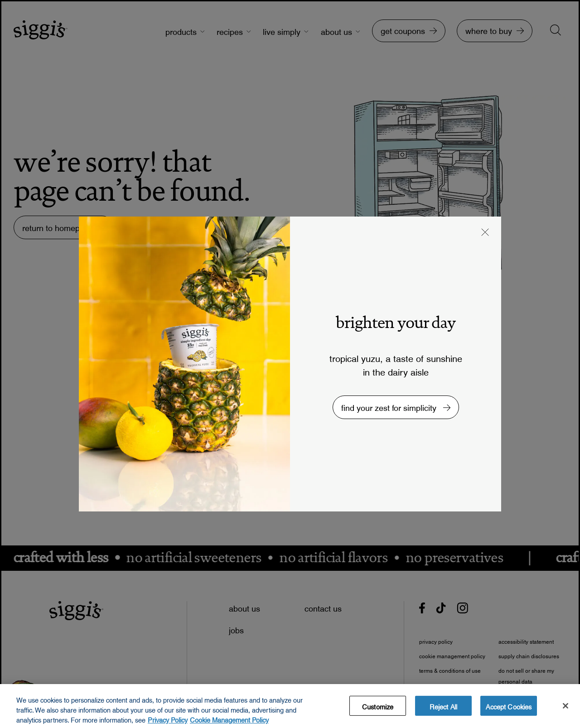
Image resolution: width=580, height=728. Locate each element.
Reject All (443, 710)
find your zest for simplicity (390, 406)
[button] (485, 233)
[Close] (565, 710)
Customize (378, 710)
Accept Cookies (509, 710)
